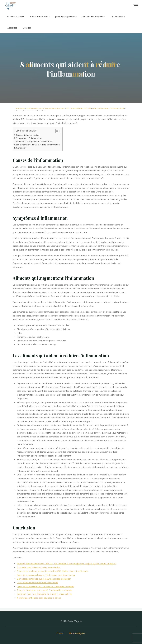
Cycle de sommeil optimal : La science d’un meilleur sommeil (46, 586)
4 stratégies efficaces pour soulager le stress (39, 598)
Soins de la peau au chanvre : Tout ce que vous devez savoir (46, 575)
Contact (60, 633)
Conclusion (21, 148)
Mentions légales (77, 633)
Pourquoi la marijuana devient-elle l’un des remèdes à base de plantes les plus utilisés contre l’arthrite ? (67, 564)
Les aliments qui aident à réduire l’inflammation (38, 145)
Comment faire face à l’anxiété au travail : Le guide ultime (45, 594)
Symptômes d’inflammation (29, 138)
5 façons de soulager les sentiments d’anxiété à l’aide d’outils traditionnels (53, 571)
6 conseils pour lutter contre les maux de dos (39, 567)
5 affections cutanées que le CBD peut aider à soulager (44, 579)
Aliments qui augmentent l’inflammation (35, 141)
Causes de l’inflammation (28, 135)
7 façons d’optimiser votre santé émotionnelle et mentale (45, 590)
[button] (57, 131)
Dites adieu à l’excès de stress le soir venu (37, 583)
